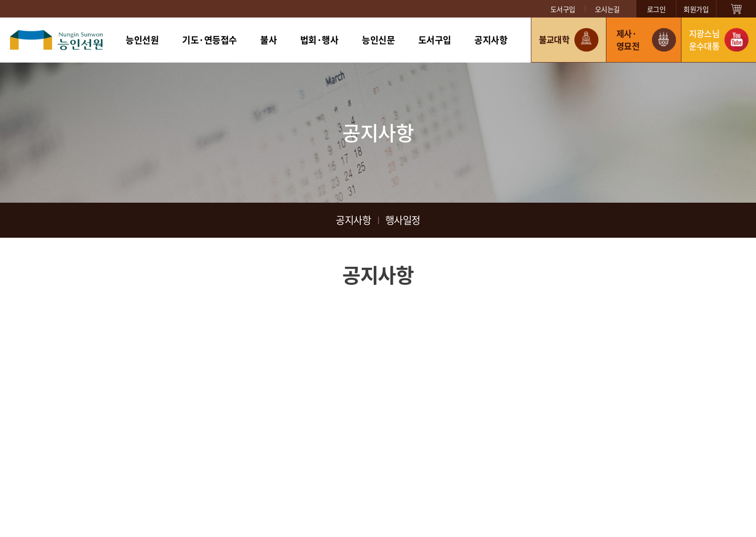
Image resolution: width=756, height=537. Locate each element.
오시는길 (607, 9)
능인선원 (142, 40)
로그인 (656, 9)
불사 (268, 40)
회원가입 (696, 9)
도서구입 (563, 9)
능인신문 (378, 40)
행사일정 (403, 220)
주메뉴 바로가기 (0, 0)
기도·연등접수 (210, 40)
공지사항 (491, 40)
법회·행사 (319, 40)
